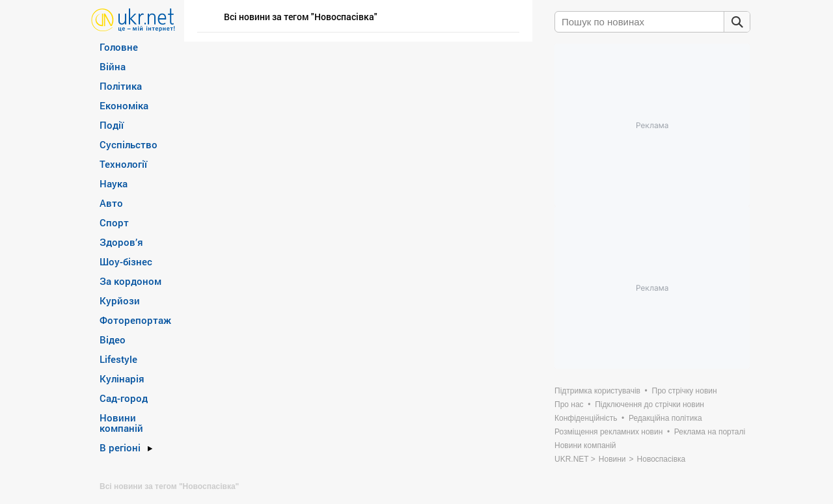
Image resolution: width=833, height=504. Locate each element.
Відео (113, 339)
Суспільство (129, 144)
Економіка (124, 105)
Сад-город (124, 398)
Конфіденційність (586, 418)
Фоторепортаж (135, 320)
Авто (111, 203)
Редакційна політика (665, 418)
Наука (114, 183)
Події (112, 125)
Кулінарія (122, 378)
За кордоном (130, 281)
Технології (123, 164)
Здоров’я (121, 242)
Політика (121, 86)
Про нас (569, 405)
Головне (119, 47)
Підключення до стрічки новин (649, 405)
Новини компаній (121, 423)
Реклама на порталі (710, 432)
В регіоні (120, 447)
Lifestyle (118, 359)
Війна (113, 66)
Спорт (114, 222)
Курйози (120, 300)
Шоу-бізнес (126, 261)
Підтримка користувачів (597, 391)
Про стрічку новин (685, 391)
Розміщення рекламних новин (608, 432)
